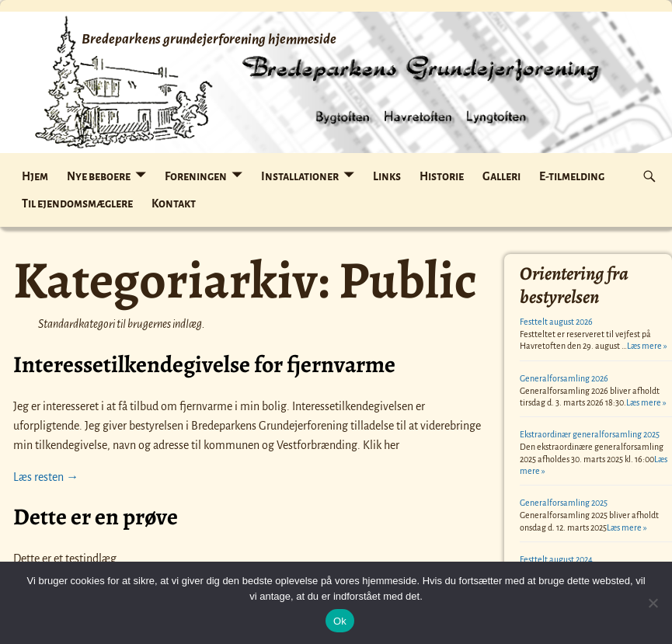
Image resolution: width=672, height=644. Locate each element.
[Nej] (653, 603)
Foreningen (196, 176)
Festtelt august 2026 (556, 322)
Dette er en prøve (96, 517)
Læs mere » (647, 346)
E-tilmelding (572, 176)
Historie (442, 176)
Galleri (501, 176)
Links (387, 176)
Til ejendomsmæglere (77, 204)
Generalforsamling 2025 (564, 503)
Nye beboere (99, 176)
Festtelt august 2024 (556, 559)
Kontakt (174, 204)
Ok (340, 621)
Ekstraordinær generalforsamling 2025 (590, 434)
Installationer (300, 176)
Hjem (35, 176)
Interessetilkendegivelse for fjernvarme (204, 364)
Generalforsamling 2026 (564, 378)
